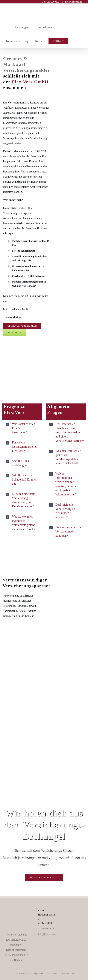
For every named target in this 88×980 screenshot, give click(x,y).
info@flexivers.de (73, 2)
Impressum (39, 974)
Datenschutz (52, 974)
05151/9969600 (52, 2)
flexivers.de (26, 974)
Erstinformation (68, 974)
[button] (22, 428)
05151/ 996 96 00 (47, 928)
